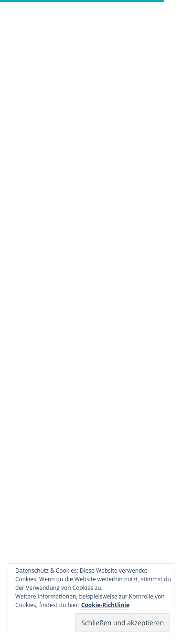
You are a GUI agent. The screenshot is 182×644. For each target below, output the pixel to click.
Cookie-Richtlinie (105, 605)
